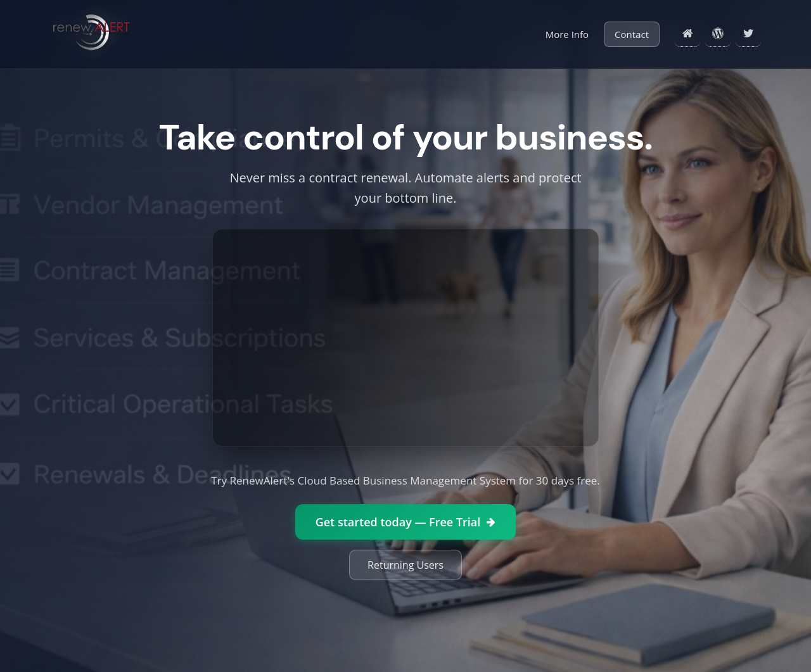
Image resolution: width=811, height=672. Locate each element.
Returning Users (405, 565)
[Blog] (718, 34)
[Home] (687, 34)
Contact (632, 34)
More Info (567, 34)
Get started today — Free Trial (406, 522)
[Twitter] (748, 34)
